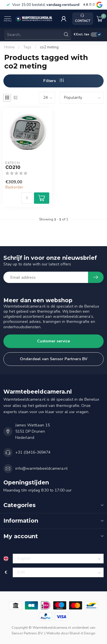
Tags (27, 47)
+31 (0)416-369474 (33, 452)
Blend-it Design (83, 633)
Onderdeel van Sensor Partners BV (54, 359)
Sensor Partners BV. (28, 633)
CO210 (13, 168)
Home (9, 47)
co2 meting (49, 47)
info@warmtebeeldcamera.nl (41, 468)
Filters (53, 81)
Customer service (53, 341)
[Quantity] (27, 198)
